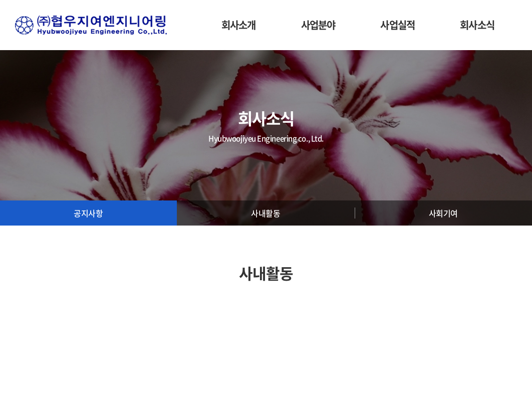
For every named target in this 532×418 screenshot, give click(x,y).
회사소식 (477, 25)
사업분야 (318, 25)
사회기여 (443, 213)
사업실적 (397, 25)
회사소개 (239, 25)
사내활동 (265, 213)
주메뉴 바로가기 (0, 0)
